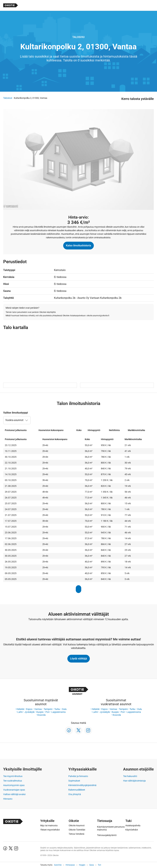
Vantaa (38, 709)
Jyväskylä (29, 712)
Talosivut (8, 98)
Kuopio (40, 712)
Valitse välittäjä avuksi (14, 794)
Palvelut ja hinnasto (78, 776)
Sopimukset (74, 781)
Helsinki (20, 709)
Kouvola (42, 715)
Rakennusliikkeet (77, 790)
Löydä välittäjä (79, 659)
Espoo (29, 709)
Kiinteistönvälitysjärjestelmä (82, 785)
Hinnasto (8, 799)
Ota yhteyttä (75, 794)
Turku (57, 709)
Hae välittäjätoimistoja (134, 781)
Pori (47, 712)
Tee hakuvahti (130, 776)
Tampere (48, 709)
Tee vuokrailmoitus (13, 781)
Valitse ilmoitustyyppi (16, 413)
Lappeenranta (59, 712)
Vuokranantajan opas (14, 790)
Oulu (64, 709)
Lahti (20, 712)
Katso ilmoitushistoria (78, 245)
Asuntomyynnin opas (14, 785)
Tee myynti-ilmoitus (13, 776)
